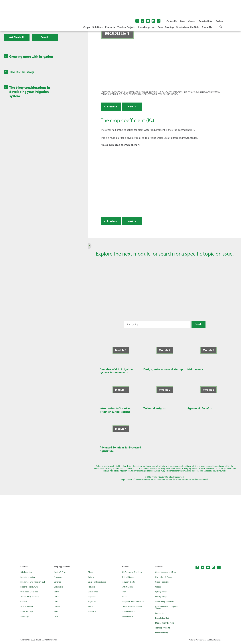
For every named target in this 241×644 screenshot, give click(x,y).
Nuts (56, 616)
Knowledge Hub (147, 27)
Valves (124, 597)
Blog (182, 21)
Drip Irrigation (27, 572)
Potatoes (92, 587)
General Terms (128, 616)
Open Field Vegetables (98, 582)
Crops (87, 27)
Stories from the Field (188, 27)
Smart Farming (166, 27)
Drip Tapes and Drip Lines (133, 572)
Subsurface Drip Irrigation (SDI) (34, 582)
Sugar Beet (93, 597)
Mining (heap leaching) (31, 597)
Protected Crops (28, 611)
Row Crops (25, 616)
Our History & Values (165, 577)
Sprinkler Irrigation (29, 577)
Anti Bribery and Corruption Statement (168, 608)
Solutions (97, 27)
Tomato (91, 607)
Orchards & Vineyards (30, 592)
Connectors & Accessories (133, 607)
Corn (56, 602)
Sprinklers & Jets (129, 582)
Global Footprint (163, 582)
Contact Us (172, 21)
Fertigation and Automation (134, 602)
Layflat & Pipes (128, 587)
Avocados (59, 577)
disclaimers (148, 466)
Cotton (57, 607)
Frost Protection (28, 607)
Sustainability (205, 21)
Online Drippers (129, 577)
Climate (24, 602)
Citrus (57, 597)
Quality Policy (161, 592)
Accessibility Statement (166, 602)
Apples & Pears (61, 572)
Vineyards (92, 611)
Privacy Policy (161, 597)
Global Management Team (167, 572)
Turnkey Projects (126, 27)
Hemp (57, 611)
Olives (91, 572)
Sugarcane (93, 602)
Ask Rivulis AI (17, 37)
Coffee (57, 592)
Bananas (58, 582)
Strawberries (94, 592)
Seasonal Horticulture (30, 587)
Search (45, 37)
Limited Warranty (129, 611)
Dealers (219, 21)
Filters (124, 592)
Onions (91, 577)
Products (110, 27)
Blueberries (59, 587)
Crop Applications (62, 567)
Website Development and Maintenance (204, 641)
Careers (192, 21)
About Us (207, 27)
